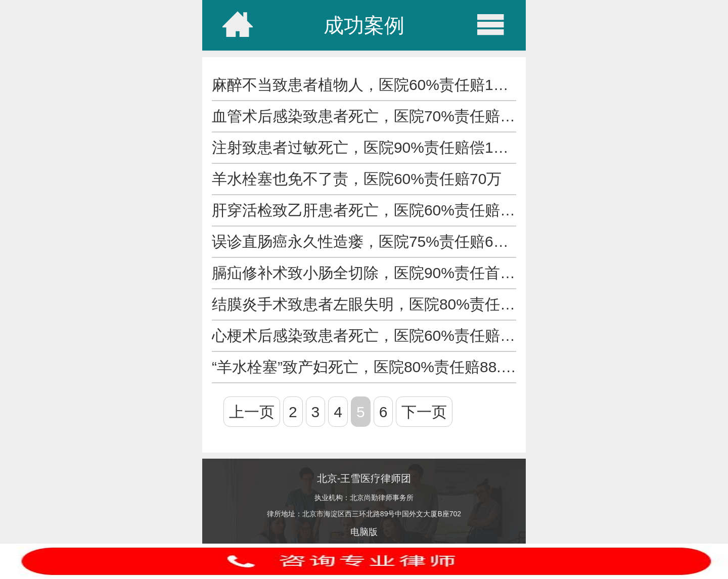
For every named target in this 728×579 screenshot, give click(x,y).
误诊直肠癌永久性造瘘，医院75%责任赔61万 (364, 241)
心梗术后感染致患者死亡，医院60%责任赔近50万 (379, 336)
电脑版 (364, 532)
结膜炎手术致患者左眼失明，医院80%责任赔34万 (379, 304)
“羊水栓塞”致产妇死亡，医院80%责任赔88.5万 (368, 367)
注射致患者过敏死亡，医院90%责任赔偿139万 (369, 147)
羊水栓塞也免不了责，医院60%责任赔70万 (357, 179)
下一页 (424, 412)
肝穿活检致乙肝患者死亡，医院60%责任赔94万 (372, 210)
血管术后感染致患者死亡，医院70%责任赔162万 (376, 116)
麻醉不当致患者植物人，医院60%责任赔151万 (369, 85)
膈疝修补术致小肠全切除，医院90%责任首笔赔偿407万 (399, 273)
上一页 (252, 412)
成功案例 (364, 25)
